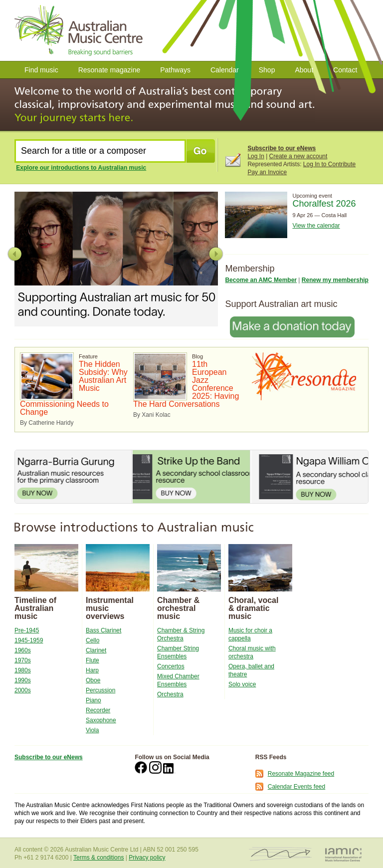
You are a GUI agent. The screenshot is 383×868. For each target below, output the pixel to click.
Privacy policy (147, 858)
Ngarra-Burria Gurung (73, 477)
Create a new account (298, 156)
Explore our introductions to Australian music (81, 168)
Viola (92, 730)
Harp (92, 670)
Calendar (225, 70)
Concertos (171, 666)
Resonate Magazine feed (301, 774)
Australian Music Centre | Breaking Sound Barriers (81, 30)
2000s (23, 690)
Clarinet (96, 650)
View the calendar (316, 226)
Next (216, 254)
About (304, 70)
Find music (41, 70)
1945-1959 (29, 640)
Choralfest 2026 (324, 204)
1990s (23, 680)
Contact (345, 70)
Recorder (98, 710)
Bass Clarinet (103, 630)
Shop (267, 70)
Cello (93, 640)
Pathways (175, 70)
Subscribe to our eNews (282, 148)
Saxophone (101, 720)
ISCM (281, 854)
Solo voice (242, 684)
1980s (23, 670)
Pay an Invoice (267, 172)
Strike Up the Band (191, 477)
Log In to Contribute (329, 164)
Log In (256, 156)
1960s (23, 650)
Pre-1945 (27, 630)
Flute (93, 660)
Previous (15, 254)
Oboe (93, 680)
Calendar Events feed (296, 787)
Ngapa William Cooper (310, 477)
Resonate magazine (109, 70)
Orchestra (170, 694)
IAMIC (343, 854)
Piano (94, 700)
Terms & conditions (98, 858)
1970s (23, 660)
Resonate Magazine (304, 376)
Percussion (100, 690)
